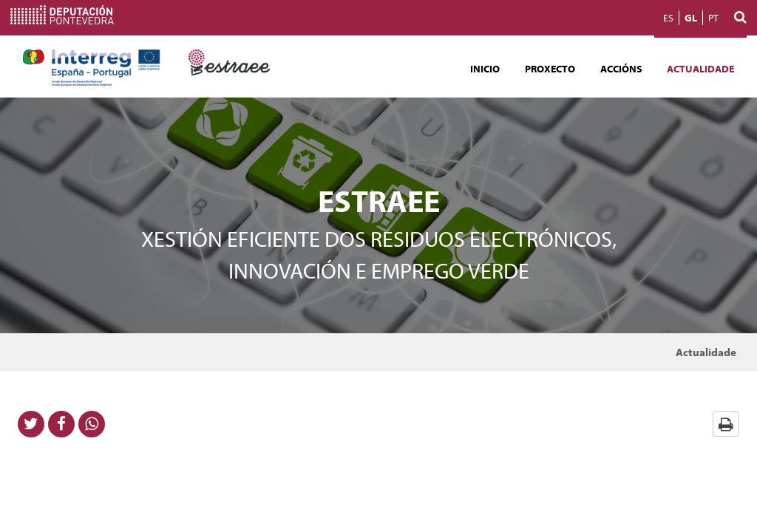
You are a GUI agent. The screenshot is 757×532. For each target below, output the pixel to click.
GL (691, 18)
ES (668, 18)
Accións (621, 69)
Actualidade (700, 69)
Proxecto (550, 69)
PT (713, 18)
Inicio (485, 69)
